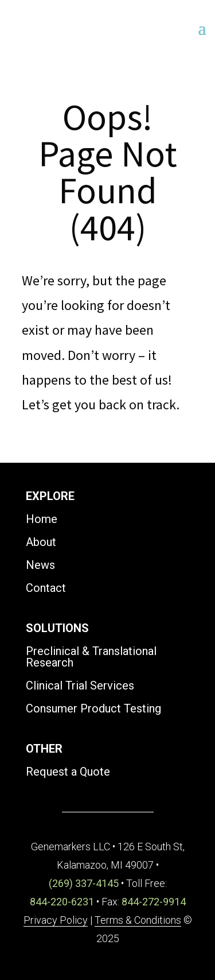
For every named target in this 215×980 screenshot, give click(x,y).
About (41, 542)
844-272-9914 (154, 902)
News (40, 565)
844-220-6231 (62, 902)
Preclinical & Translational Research (91, 657)
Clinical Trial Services (80, 685)
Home (42, 519)
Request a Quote (68, 772)
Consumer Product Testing (93, 708)
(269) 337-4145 (84, 883)
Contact (46, 588)
